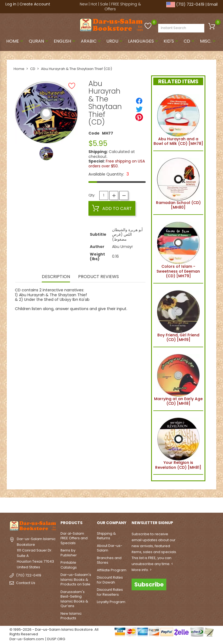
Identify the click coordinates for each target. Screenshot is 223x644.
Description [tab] (56, 277)
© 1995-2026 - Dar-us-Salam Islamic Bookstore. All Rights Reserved (54, 632)
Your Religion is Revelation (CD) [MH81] (178, 443)
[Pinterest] (139, 117)
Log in (11, 4)
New (84, 4)
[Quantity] (104, 195)
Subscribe (149, 584)
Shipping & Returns (106, 536)
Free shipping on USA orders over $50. (117, 164)
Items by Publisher (69, 553)
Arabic (91, 41)
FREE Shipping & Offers (123, 7)
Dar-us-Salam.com (27, 639)
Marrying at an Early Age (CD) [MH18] (178, 379)
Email (213, 4)
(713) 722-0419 (190, 4)
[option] (46, 153)
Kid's (171, 41)
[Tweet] (139, 109)
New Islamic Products (71, 616)
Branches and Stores (109, 560)
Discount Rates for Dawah (110, 580)
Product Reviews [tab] (98, 277)
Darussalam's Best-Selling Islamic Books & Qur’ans (74, 599)
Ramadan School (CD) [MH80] (178, 183)
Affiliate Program (112, 570)
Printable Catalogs (69, 565)
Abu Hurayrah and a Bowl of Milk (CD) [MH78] (178, 119)
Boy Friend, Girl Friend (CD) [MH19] (178, 315)
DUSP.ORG (56, 639)
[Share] (139, 101)
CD (190, 41)
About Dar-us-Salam (110, 548)
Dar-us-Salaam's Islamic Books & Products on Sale (76, 579)
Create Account (35, 4)
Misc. (208, 41)
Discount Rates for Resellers (110, 592)
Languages (144, 41)
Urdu (115, 41)
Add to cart (112, 208)
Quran (39, 41)
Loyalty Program (111, 602)
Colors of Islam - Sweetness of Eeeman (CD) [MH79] (178, 249)
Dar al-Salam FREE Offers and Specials (74, 538)
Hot (94, 4)
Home (15, 41)
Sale (104, 4)
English (65, 41)
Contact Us (26, 583)
